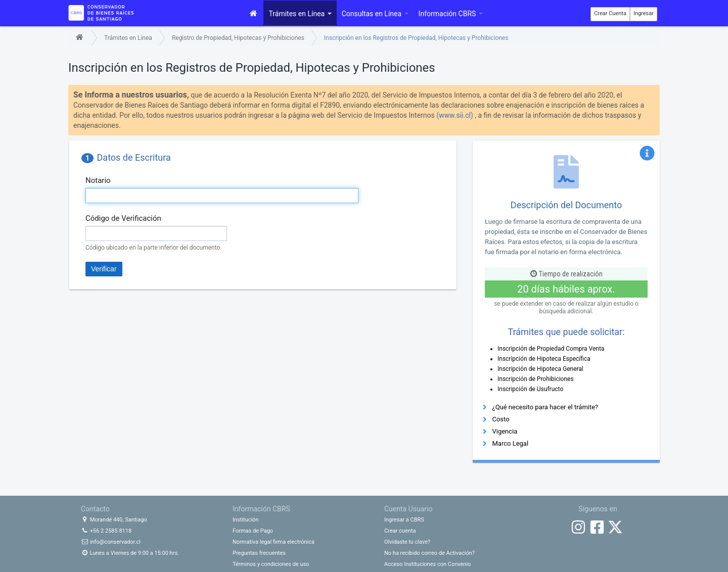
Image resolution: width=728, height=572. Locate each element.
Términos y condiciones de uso (271, 564)
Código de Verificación (123, 218)
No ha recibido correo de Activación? (429, 553)
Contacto (95, 509)
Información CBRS (451, 14)
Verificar (104, 269)
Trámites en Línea (300, 14)
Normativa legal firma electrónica (274, 542)
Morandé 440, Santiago (114, 520)
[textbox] (222, 196)
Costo (500, 419)
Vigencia (505, 431)
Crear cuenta (400, 531)
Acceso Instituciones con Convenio (427, 564)
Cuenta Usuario (408, 509)
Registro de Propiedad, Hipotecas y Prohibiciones (238, 38)
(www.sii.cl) (455, 115)
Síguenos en (598, 509)
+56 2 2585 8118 (106, 531)
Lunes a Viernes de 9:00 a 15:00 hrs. (130, 553)
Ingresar (644, 13)
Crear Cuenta (610, 13)
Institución (245, 520)
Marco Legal (510, 443)
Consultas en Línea (375, 14)
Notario (98, 180)
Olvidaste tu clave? (407, 542)
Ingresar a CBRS (404, 520)
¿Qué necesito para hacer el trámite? (545, 407)
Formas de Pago (253, 531)
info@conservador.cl (111, 542)
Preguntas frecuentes (259, 553)
